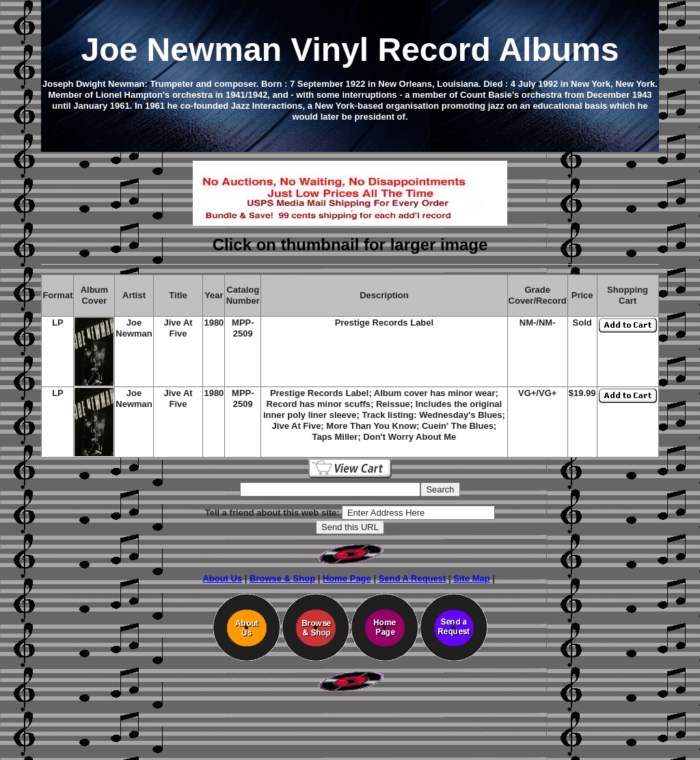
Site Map (471, 578)
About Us (222, 578)
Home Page (347, 578)
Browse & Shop (282, 578)
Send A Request (413, 578)
